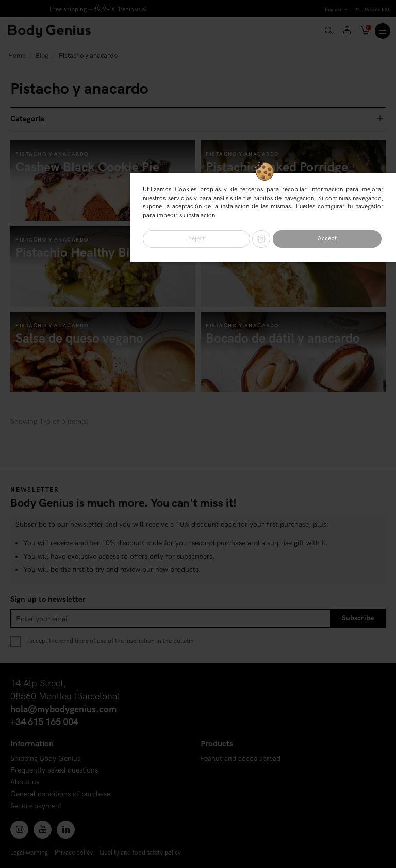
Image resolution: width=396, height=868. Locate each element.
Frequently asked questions (54, 771)
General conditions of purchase (60, 794)
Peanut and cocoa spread (241, 759)
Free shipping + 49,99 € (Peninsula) (98, 10)
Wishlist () (374, 10)
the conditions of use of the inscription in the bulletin (121, 641)
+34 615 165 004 (44, 722)
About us (25, 783)
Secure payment (36, 806)
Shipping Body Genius (45, 759)
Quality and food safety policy (140, 853)
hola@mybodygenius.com (63, 709)
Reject (196, 239)
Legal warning (29, 853)
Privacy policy (74, 853)
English (337, 10)
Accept (327, 239)
